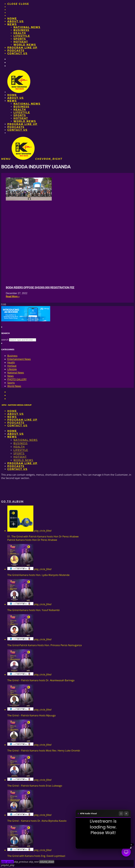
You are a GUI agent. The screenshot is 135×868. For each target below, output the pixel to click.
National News (27, 27)
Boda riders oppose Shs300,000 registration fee (40, 287)
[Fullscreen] (121, 814)
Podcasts (16, 51)
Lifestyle (22, 36)
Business (21, 30)
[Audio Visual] (126, 852)
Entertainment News (19, 359)
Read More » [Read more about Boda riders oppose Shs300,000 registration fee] (13, 296)
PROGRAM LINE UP (22, 48)
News (12, 24)
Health (20, 33)
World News (25, 45)
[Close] (126, 814)
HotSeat (21, 42)
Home (12, 18)
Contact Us (17, 53)
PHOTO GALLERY (17, 379)
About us (16, 21)
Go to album (12, 501)
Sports (20, 39)
